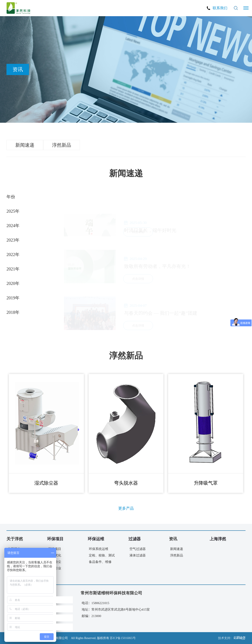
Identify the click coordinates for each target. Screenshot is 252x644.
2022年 (13, 254)
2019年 (13, 298)
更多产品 (126, 508)
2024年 (13, 225)
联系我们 (220, 8)
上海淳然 (218, 539)
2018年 (13, 312)
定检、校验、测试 (102, 555)
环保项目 (55, 539)
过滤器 (135, 539)
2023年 (13, 240)
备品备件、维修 (100, 562)
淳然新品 (62, 145)
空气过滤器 (138, 549)
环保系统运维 (99, 549)
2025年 (13, 211)
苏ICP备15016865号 (123, 638)
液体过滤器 (138, 555)
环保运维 (96, 539)
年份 (11, 196)
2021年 (13, 269)
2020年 (13, 283)
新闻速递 (25, 145)
